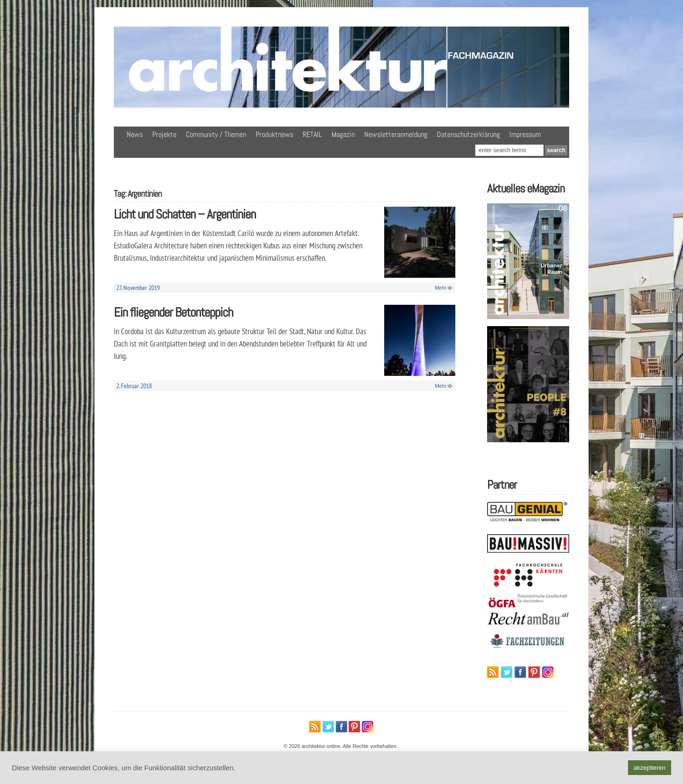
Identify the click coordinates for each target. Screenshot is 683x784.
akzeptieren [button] (650, 768)
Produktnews (274, 134)
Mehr (441, 288)
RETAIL (312, 134)
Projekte (164, 134)
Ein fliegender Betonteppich (173, 312)
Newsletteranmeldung (396, 134)
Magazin (343, 134)
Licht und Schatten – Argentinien (185, 214)
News (135, 134)
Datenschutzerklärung (468, 134)
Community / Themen (216, 134)
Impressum (525, 134)
